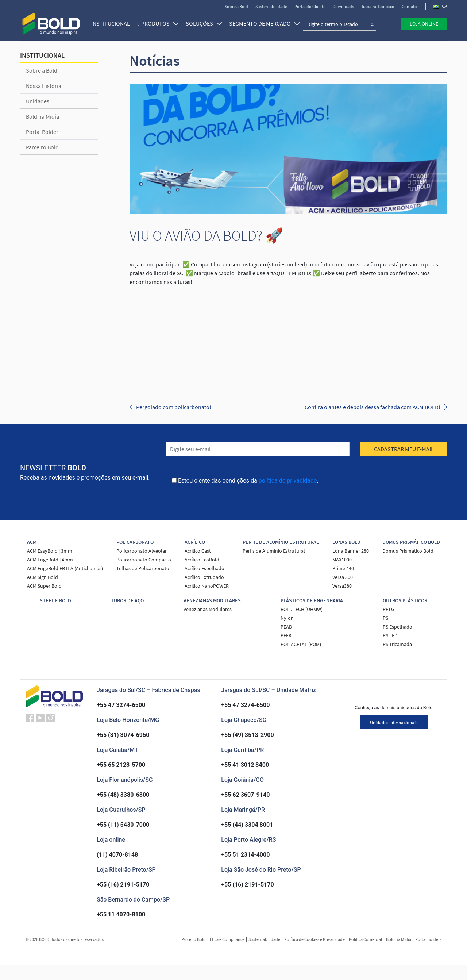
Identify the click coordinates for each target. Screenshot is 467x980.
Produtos (158, 23)
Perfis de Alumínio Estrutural (274, 551)
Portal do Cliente (310, 6)
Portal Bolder (42, 132)
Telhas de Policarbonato (143, 568)
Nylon (287, 618)
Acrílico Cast (198, 551)
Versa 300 (343, 577)
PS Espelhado (397, 627)
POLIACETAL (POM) (301, 644)
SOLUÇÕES (202, 23)
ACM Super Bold (44, 586)
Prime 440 (343, 568)
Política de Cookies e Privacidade (314, 939)
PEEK (286, 635)
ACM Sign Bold (43, 577)
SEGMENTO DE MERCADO (262, 23)
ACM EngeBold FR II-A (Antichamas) (65, 568)
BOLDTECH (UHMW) (302, 609)
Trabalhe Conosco (378, 6)
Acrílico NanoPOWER (207, 586)
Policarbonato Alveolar (142, 551)
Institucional (108, 23)
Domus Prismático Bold (408, 551)
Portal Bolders (428, 939)
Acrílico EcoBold (202, 560)
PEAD (286, 627)
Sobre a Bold (236, 6)
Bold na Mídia (43, 116)
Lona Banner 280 (351, 551)
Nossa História (44, 86)
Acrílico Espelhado (204, 568)
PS (385, 618)
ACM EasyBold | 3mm (50, 551)
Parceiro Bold (42, 147)
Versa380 (342, 586)
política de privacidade (288, 481)
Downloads (343, 6)
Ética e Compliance (227, 939)
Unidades (38, 101)
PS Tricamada (397, 644)
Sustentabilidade (271, 6)
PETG (389, 609)
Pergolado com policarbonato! (174, 407)
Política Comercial (365, 939)
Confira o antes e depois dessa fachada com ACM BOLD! (373, 407)
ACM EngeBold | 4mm (50, 560)
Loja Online (424, 23)
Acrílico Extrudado (204, 577)
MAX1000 (342, 560)
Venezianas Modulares (208, 609)
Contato (409, 6)
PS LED (390, 635)
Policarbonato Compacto (144, 560)
